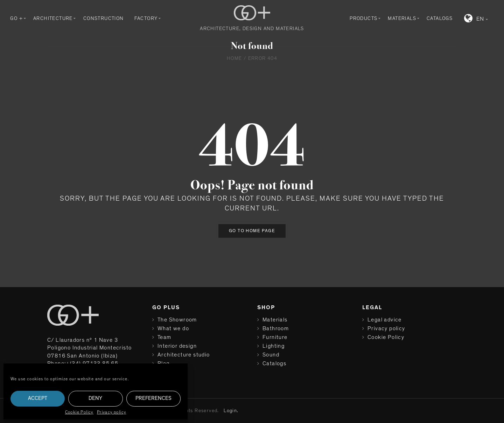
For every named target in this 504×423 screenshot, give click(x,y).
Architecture (53, 19)
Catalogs (440, 19)
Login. (231, 411)
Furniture (275, 337)
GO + (16, 19)
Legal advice (385, 320)
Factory (146, 19)
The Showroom (177, 320)
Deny (95, 398)
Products (363, 19)
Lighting (274, 346)
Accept (38, 398)
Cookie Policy (79, 412)
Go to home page (252, 231)
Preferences (153, 398)
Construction (104, 19)
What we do (173, 328)
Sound (271, 355)
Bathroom (276, 328)
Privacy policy (112, 412)
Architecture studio (184, 355)
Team (164, 337)
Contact (168, 372)
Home (234, 58)
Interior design (177, 346)
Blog (164, 363)
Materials (402, 19)
